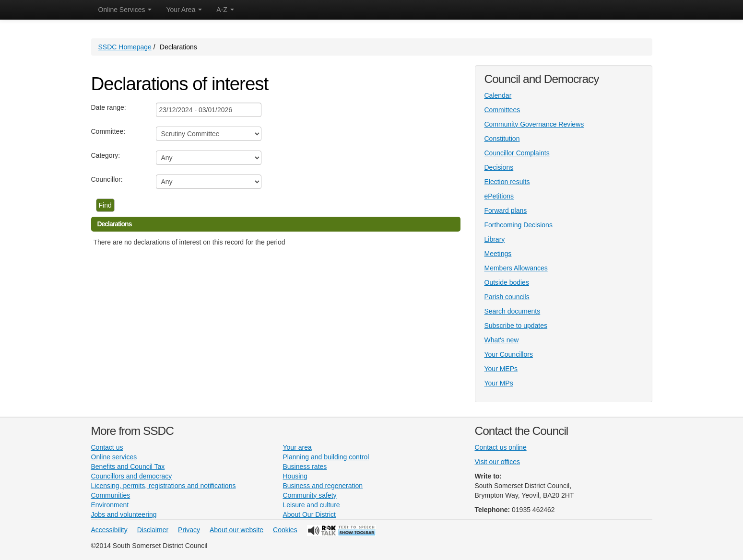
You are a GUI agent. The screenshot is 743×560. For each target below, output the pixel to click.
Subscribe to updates (516, 326)
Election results (507, 182)
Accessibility (109, 530)
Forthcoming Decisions (519, 225)
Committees (502, 110)
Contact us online (501, 447)
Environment (110, 505)
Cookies (285, 530)
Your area (297, 447)
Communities (111, 495)
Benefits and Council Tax (128, 467)
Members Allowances (516, 268)
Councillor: (107, 179)
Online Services (125, 10)
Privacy (189, 530)
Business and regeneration (323, 486)
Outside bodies (507, 282)
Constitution (502, 139)
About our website (236, 530)
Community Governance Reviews (534, 124)
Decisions (499, 167)
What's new (502, 340)
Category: (106, 155)
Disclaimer (153, 530)
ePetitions (499, 196)
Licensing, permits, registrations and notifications (164, 486)
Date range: (109, 107)
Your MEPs (501, 369)
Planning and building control (326, 457)
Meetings (498, 254)
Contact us (107, 447)
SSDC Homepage (125, 47)
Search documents (513, 311)
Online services (114, 457)
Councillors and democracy (132, 476)
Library (495, 239)
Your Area (184, 10)
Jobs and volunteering (124, 514)
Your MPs (499, 383)
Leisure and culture (312, 505)
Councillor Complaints (517, 153)
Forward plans (506, 210)
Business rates (305, 467)
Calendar (498, 95)
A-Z (225, 10)
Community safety (310, 495)
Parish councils (507, 297)
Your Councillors (509, 354)
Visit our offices (497, 462)
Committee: (108, 131)
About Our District (309, 514)
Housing (295, 476)
